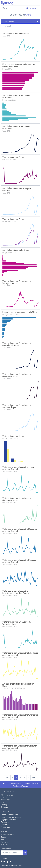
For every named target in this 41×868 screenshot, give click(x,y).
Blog (3, 839)
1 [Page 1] (12, 777)
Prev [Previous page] (7, 777)
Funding (4, 804)
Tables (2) (7, 26)
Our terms (5, 824)
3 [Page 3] (20, 777)
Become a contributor (9, 815)
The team (5, 807)
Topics (3, 837)
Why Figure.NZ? (7, 795)
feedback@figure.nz (21, 786)
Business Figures (7, 834)
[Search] (27, 8)
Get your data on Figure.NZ (11, 817)
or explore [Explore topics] (35, 8)
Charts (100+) (9, 21)
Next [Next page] (34, 777)
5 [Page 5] (28, 777)
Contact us (5, 822)
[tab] (20, 21)
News (3, 802)
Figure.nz (7, 3)
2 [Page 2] (16, 777)
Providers (5, 844)
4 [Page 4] (24, 777)
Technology (5, 800)
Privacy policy (6, 827)
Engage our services (9, 819)
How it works (6, 797)
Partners (4, 842)
